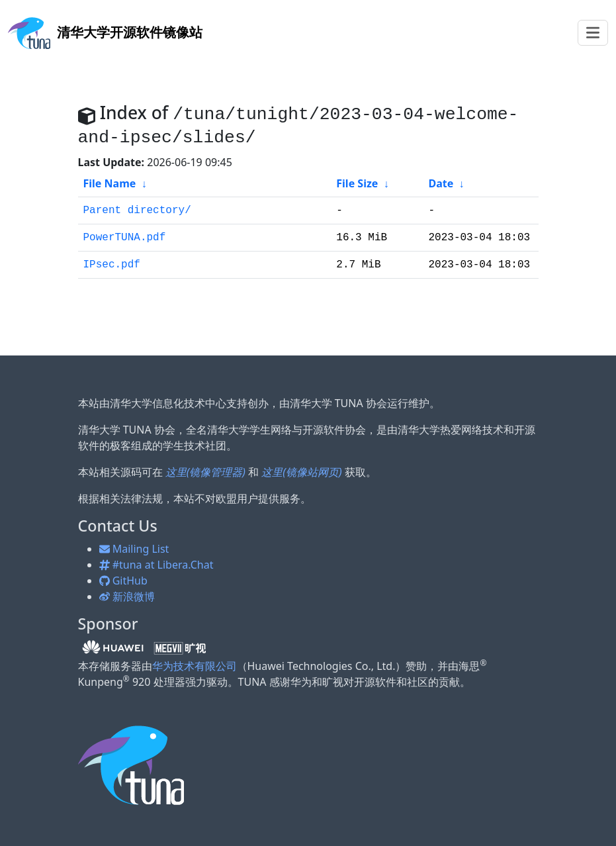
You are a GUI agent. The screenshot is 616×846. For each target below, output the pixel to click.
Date (441, 183)
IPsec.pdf (112, 265)
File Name (110, 183)
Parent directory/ (137, 211)
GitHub (123, 581)
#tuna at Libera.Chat (156, 565)
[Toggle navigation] (593, 33)
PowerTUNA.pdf (125, 238)
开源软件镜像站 (105, 32)
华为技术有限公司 (195, 666)
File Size (357, 183)
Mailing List (134, 549)
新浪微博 (127, 596)
